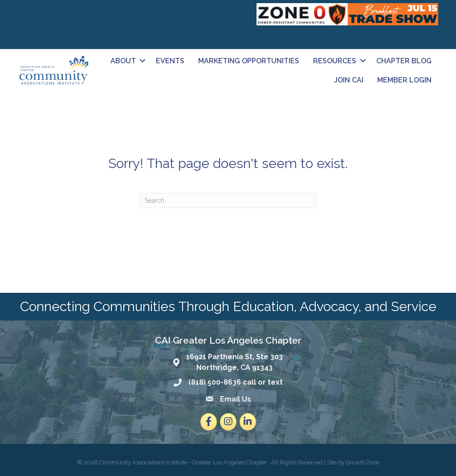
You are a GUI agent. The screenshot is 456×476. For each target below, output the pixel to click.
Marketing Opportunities (249, 61)
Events (170, 61)
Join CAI (349, 80)
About (123, 61)
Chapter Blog (404, 61)
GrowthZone (363, 462)
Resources (335, 61)
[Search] (228, 201)
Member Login (404, 80)
